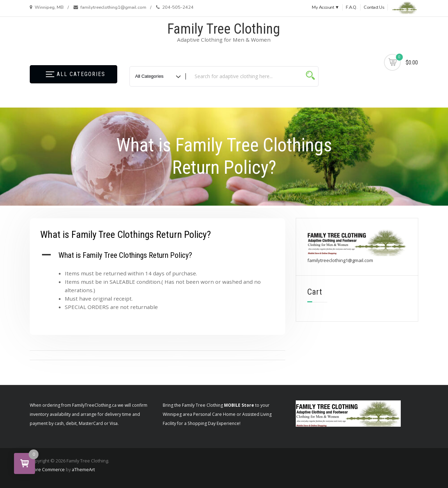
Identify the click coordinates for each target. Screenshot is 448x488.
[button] (157, 255)
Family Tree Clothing (224, 29)
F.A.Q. (351, 7)
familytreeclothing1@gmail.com (340, 260)
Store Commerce (47, 469)
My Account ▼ (325, 7)
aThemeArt (83, 469)
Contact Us (374, 7)
